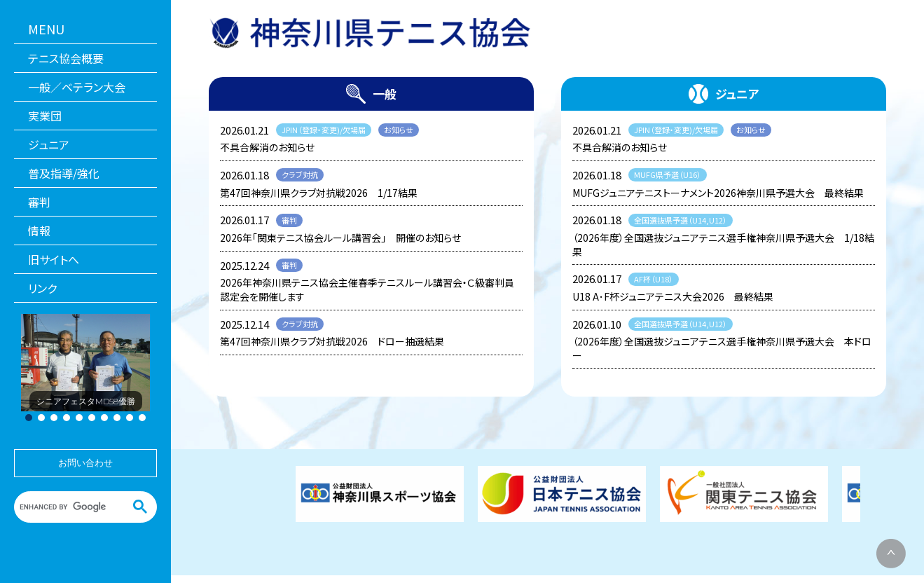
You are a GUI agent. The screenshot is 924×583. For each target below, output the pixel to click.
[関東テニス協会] (744, 494)
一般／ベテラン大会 (77, 87)
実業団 (45, 116)
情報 (39, 231)
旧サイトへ (54, 259)
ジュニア (49, 144)
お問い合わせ (85, 463)
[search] (76, 507)
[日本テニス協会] (562, 494)
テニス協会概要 (66, 58)
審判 (39, 202)
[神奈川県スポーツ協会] (380, 494)
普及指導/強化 (64, 173)
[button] (29, 418)
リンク (42, 288)
